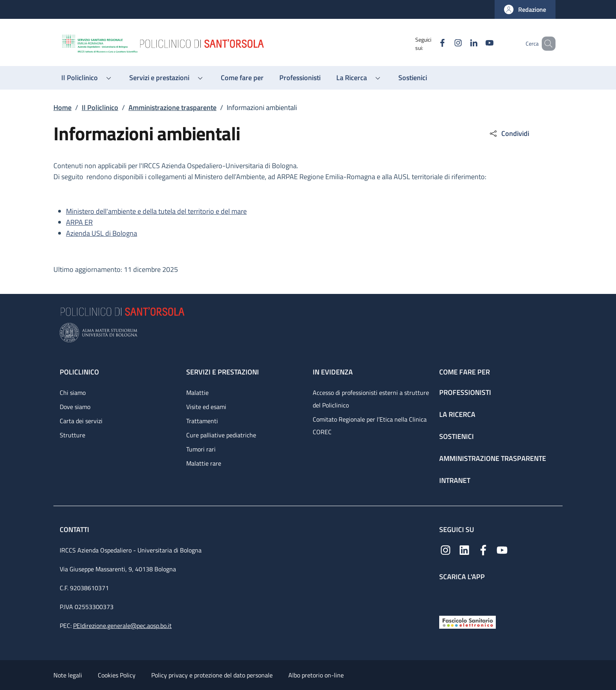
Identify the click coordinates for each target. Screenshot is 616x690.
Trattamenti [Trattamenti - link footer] (202, 421)
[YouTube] (478, 43)
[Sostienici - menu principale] (413, 78)
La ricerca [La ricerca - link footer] (457, 414)
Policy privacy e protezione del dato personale (212, 675)
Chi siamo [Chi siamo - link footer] (73, 393)
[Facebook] (431, 43)
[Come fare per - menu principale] (242, 78)
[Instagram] (447, 43)
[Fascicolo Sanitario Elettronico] (467, 621)
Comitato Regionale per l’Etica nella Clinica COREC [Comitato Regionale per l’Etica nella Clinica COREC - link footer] (370, 426)
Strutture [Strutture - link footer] (72, 435)
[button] (525, 9)
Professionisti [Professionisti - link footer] (465, 392)
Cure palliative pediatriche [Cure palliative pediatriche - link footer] (221, 435)
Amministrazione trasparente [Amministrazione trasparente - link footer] (493, 458)
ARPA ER (79, 222)
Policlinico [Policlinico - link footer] (79, 372)
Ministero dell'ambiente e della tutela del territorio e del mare (156, 211)
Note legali (68, 675)
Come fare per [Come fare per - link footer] (465, 372)
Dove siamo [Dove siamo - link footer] (75, 407)
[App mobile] (445, 596)
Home (62, 107)
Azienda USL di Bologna (102, 233)
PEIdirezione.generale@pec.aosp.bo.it (122, 626)
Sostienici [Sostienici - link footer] (456, 436)
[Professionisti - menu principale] (300, 78)
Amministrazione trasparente (172, 107)
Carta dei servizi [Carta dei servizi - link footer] (81, 421)
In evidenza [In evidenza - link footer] (333, 372)
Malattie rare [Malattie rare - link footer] (204, 463)
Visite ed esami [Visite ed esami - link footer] (206, 407)
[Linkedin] (462, 43)
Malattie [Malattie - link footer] (197, 393)
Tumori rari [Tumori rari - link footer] (201, 449)
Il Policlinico (100, 107)
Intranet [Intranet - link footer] (455, 480)
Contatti (75, 529)
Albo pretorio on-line (316, 675)
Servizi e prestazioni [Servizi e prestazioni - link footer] (223, 372)
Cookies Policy (117, 675)
